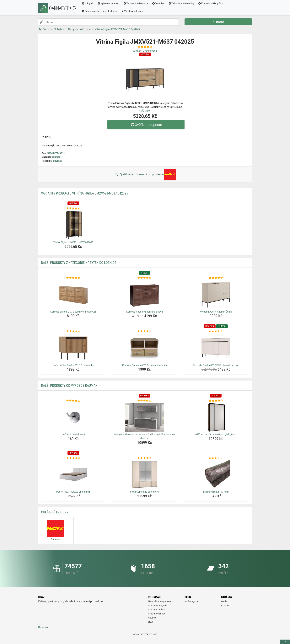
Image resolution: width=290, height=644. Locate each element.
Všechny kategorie (132, 11)
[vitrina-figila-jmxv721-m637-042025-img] (73, 225)
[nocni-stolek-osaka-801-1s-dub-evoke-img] (73, 348)
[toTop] (285, 642)
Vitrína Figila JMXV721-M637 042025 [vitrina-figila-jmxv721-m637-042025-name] (73, 242)
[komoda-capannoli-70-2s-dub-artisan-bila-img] (145, 348)
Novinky (152, 618)
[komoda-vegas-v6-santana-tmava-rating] (145, 278)
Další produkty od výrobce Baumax (69, 385)
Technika (158, 3)
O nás (224, 602)
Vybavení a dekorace (136, 3)
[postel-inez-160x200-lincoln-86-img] (73, 474)
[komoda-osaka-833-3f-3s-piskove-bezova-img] (216, 348)
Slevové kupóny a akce (160, 602)
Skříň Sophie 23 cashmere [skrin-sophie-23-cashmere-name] (144, 492)
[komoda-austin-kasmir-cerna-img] (216, 294)
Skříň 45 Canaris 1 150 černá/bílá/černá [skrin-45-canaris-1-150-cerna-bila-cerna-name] (216, 435)
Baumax (56, 157)
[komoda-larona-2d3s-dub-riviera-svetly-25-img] (73, 294)
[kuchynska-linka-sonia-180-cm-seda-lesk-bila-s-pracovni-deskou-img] (145, 417)
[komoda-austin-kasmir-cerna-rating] (216, 278)
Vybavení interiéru (108, 3)
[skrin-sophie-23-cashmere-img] (145, 474)
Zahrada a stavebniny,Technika (99, 11)
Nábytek (88, 3)
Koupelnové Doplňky (210, 3)
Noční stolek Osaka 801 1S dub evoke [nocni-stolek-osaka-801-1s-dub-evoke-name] (73, 365)
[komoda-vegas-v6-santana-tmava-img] (145, 294)
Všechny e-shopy (157, 614)
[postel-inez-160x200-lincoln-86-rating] (73, 458)
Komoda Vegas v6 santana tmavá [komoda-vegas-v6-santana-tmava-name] (145, 312)
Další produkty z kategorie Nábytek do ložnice (79, 263)
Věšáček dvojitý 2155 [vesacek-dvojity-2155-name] (73, 435)
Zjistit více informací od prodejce (145, 175)
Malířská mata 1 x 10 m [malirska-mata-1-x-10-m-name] (216, 492)
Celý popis (145, 111)
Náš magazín (192, 602)
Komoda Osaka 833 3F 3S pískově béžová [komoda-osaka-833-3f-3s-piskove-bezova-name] (216, 365)
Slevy (151, 622)
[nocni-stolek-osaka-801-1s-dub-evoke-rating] (73, 331)
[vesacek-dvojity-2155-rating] (73, 401)
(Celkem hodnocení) (145, 51)
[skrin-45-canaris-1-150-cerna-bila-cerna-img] (216, 417)
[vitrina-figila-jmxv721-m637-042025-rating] (73, 209)
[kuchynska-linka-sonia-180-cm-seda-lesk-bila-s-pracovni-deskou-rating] (145, 401)
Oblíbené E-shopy (55, 512)
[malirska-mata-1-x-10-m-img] (216, 474)
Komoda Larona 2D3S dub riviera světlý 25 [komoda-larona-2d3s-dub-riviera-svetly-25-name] (73, 312)
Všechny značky (156, 610)
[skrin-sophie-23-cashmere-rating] (145, 458)
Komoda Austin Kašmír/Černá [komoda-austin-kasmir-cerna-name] (216, 312)
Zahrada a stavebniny (181, 3)
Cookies (225, 606)
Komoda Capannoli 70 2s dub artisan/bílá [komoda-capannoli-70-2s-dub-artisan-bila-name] (145, 365)
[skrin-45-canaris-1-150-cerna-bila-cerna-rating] (216, 401)
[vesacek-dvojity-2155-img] (73, 417)
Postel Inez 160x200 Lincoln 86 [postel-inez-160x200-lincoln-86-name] (73, 492)
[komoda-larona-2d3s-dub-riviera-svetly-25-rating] (73, 278)
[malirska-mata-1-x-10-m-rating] (216, 458)
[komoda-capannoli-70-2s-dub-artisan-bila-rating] (145, 331)
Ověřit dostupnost (146, 125)
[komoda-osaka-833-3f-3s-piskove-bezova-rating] (216, 331)
